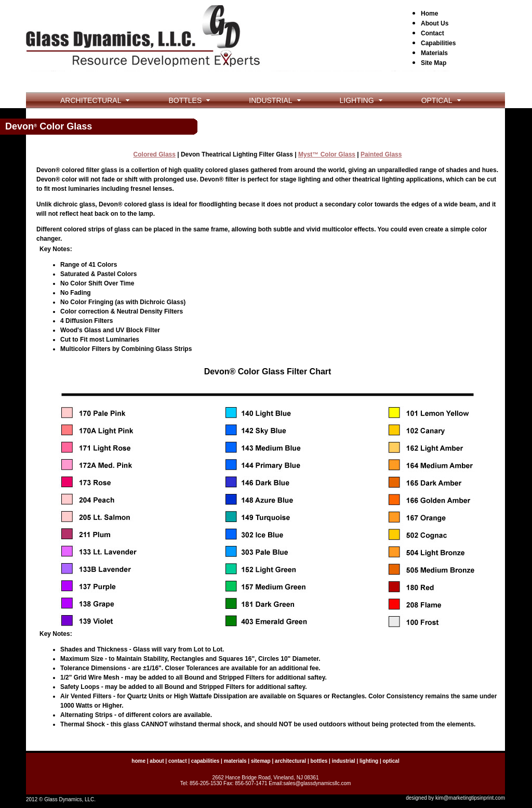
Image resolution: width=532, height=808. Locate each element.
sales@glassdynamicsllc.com (317, 783)
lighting (369, 761)
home (138, 761)
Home (429, 14)
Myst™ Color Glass (327, 154)
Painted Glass (381, 154)
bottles (319, 761)
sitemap (261, 761)
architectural (290, 761)
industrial (344, 761)
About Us (435, 23)
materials (235, 761)
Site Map (434, 63)
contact (178, 761)
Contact (433, 33)
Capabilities (438, 43)
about (157, 761)
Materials (434, 53)
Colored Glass (155, 154)
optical (391, 761)
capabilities (205, 761)
